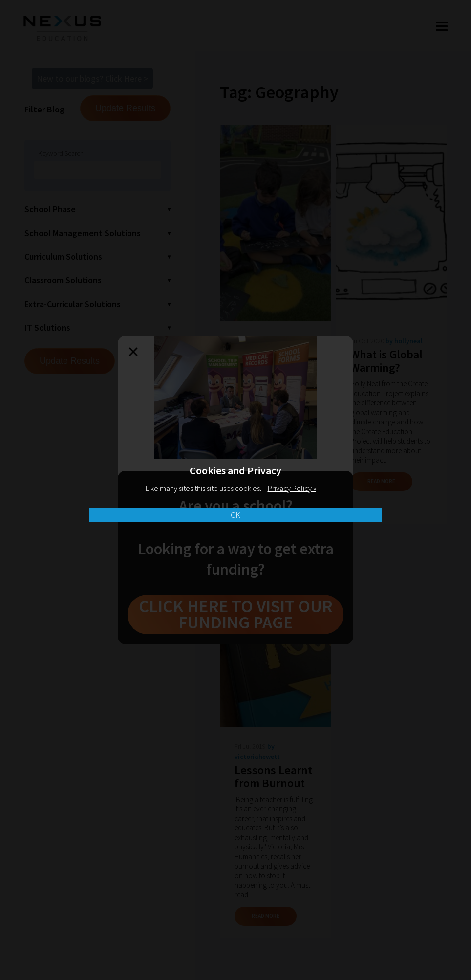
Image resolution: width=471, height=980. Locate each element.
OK (235, 515)
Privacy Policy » (292, 488)
